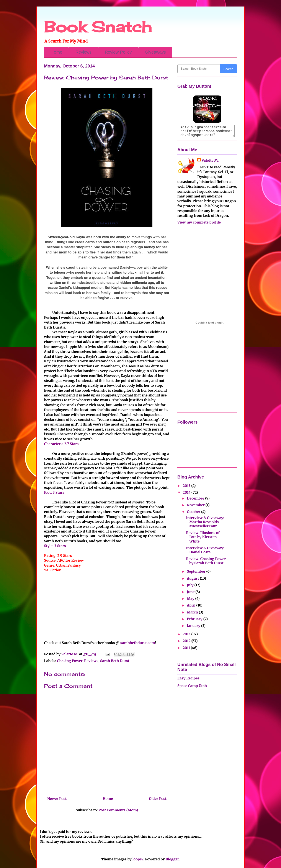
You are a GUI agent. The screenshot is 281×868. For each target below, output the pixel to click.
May (191, 598)
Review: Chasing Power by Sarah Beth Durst (206, 561)
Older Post (158, 799)
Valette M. (210, 160)
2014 (187, 492)
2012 (187, 641)
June (191, 592)
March (193, 612)
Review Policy (118, 52)
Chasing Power (70, 661)
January (194, 626)
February (195, 619)
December (196, 498)
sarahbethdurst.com (138, 643)
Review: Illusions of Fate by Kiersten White (203, 537)
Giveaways (155, 52)
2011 (187, 648)
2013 (187, 634)
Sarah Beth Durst (115, 661)
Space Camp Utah (192, 686)
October (194, 512)
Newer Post (57, 799)
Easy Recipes (188, 678)
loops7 (138, 859)
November (196, 505)
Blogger (172, 859)
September (197, 571)
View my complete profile (199, 222)
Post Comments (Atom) (118, 810)
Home (56, 52)
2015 (187, 486)
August (193, 578)
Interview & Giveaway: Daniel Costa (205, 550)
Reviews (83, 52)
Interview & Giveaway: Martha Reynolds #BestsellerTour (205, 522)
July (191, 585)
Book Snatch (98, 27)
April (192, 605)
